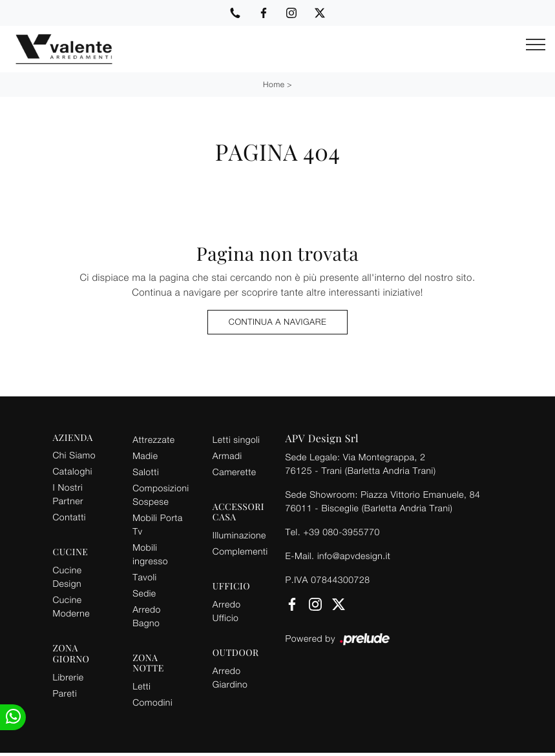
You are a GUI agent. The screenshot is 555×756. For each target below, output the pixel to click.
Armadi (227, 455)
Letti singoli (236, 439)
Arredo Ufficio (227, 611)
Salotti (146, 472)
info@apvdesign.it (354, 556)
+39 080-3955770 (341, 532)
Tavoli (145, 577)
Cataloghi (73, 471)
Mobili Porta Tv (158, 524)
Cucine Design (68, 577)
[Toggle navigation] (536, 45)
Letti (141, 686)
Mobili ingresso (150, 554)
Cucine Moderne (71, 606)
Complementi (240, 551)
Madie (145, 455)
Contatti (69, 517)
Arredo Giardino (230, 677)
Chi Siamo (74, 455)
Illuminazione (239, 535)
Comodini (152, 702)
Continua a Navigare (277, 322)
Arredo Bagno (147, 616)
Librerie (68, 677)
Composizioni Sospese (161, 495)
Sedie (144, 593)
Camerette (235, 472)
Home (274, 84)
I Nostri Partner (68, 494)
